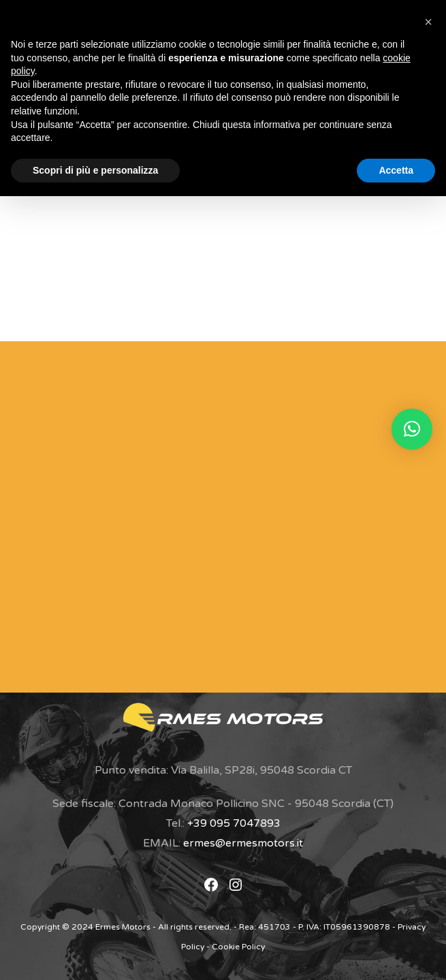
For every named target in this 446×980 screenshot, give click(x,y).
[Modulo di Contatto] (202, 513)
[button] (412, 429)
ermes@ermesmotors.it (243, 843)
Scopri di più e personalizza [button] (95, 170)
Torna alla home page (223, 300)
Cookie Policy (238, 947)
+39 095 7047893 (234, 823)
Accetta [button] (396, 170)
